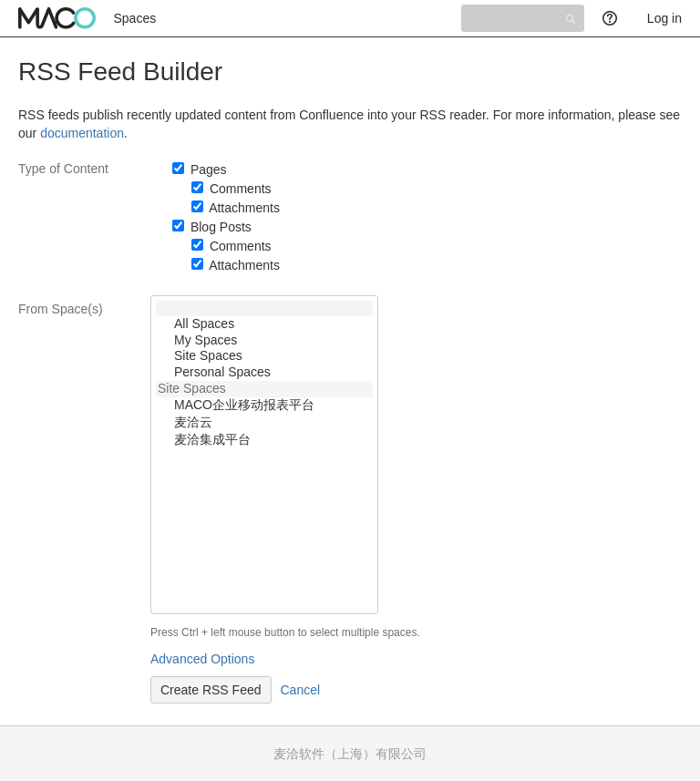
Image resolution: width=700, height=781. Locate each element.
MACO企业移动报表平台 (264, 406)
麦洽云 (264, 423)
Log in (664, 18)
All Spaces (264, 324)
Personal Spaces (264, 373)
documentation (82, 133)
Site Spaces (264, 356)
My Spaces (264, 341)
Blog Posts (221, 227)
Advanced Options (202, 659)
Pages (209, 170)
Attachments (244, 208)
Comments (241, 189)
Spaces (135, 18)
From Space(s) (61, 309)
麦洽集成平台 (264, 441)
